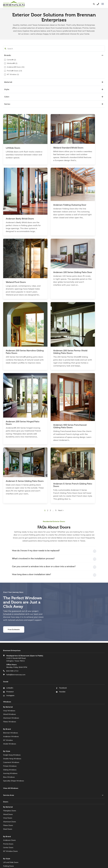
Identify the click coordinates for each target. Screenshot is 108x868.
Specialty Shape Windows (14, 687)
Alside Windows (10, 650)
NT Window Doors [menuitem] (10, 758)
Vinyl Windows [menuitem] (9, 617)
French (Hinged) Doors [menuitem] (12, 780)
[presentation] (103, 4)
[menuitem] (13, 794)
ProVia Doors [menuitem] (8, 750)
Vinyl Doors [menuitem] (8, 724)
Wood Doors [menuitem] (8, 721)
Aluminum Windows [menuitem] (11, 624)
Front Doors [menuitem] (8, 787)
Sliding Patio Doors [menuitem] (11, 776)
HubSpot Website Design (50, 861)
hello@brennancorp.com (16, 581)
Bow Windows (9, 683)
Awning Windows (10, 680)
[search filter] (16, 49)
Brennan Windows (11, 639)
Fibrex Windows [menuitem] (10, 628)
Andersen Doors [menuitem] (9, 746)
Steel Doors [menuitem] (8, 735)
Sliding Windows (10, 676)
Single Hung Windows (12, 661)
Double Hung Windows (12, 665)
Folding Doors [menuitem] (8, 772)
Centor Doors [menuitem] (8, 754)
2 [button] (62, 417)
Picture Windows (10, 672)
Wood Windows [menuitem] (9, 621)
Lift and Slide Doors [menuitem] (11, 769)
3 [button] (65, 417)
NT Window (8, 646)
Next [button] (75, 417)
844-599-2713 (12, 577)
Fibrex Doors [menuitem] (8, 732)
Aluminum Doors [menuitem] (10, 728)
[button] (5, 49)
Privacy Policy (46, 859)
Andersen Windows (11, 643)
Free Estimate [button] (14, 536)
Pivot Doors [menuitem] (8, 783)
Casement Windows (11, 669)
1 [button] (59, 417)
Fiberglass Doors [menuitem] (10, 717)
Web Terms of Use (60, 859)
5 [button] (70, 417)
